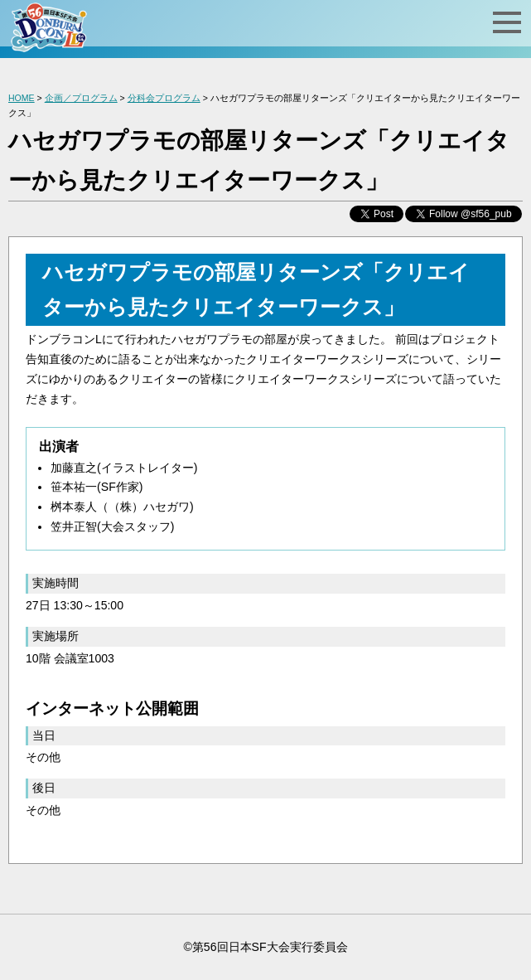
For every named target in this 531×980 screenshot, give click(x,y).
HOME (22, 98)
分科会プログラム (164, 98)
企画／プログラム (81, 98)
